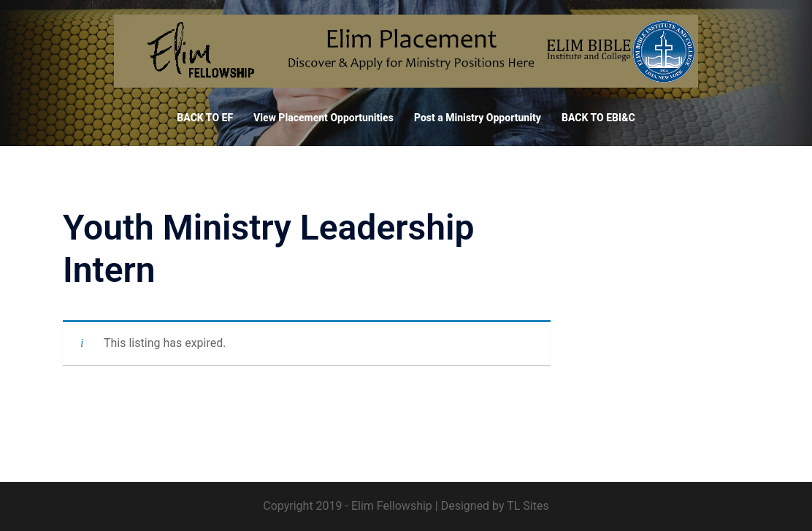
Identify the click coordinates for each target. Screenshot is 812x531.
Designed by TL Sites (495, 506)
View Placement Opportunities (323, 118)
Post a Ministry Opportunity (478, 118)
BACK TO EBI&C (598, 118)
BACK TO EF (205, 118)
